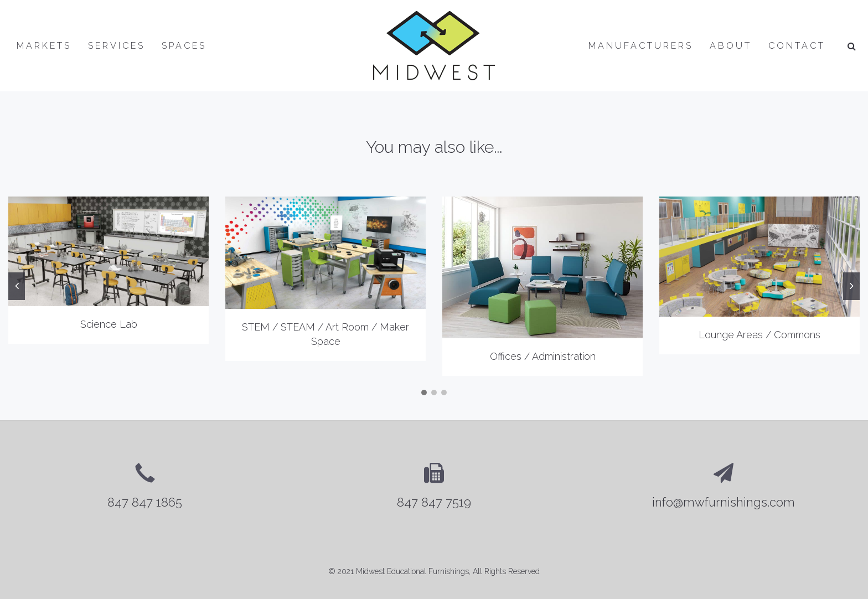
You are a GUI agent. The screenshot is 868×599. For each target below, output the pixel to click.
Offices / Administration (543, 356)
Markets (44, 46)
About (731, 46)
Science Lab (109, 324)
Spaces (184, 46)
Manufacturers (641, 46)
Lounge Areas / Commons (759, 335)
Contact (797, 46)
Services (117, 46)
